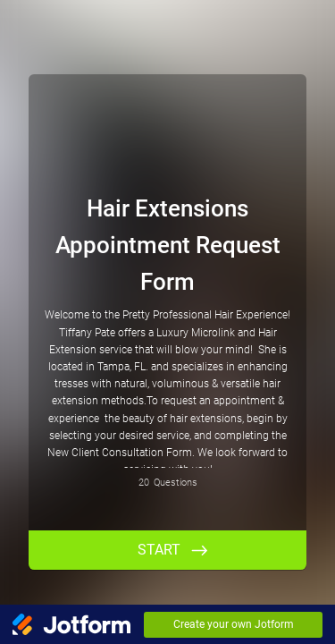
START (159, 550)
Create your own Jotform (234, 624)
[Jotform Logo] (71, 624)
